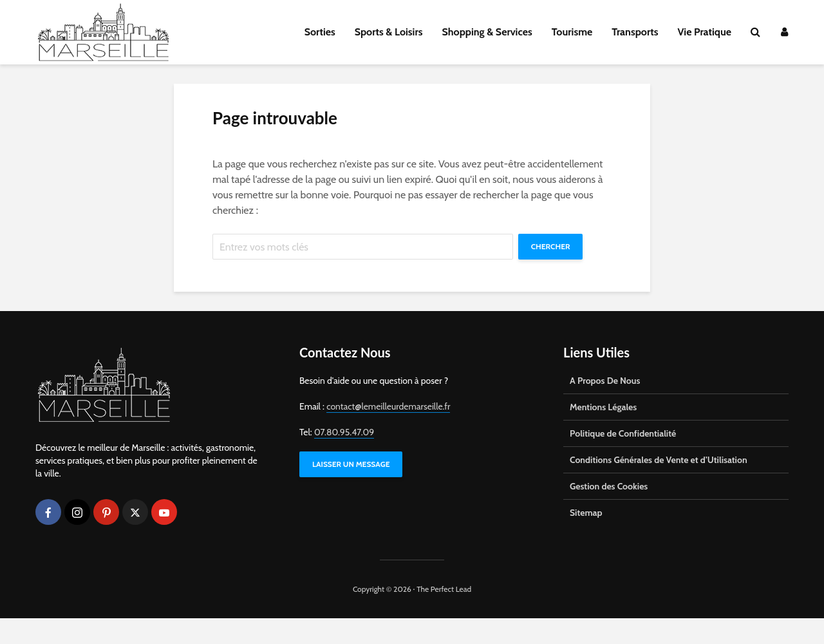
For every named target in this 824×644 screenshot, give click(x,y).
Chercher (245, 272)
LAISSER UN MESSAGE (351, 490)
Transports (635, 32)
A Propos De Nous (605, 406)
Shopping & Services (487, 32)
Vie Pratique (704, 32)
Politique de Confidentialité (623, 459)
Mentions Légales (603, 433)
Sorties (320, 32)
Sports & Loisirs (389, 32)
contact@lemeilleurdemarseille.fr (388, 432)
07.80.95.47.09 (344, 458)
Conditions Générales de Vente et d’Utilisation (659, 486)
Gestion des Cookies (609, 512)
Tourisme (572, 32)
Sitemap (586, 538)
